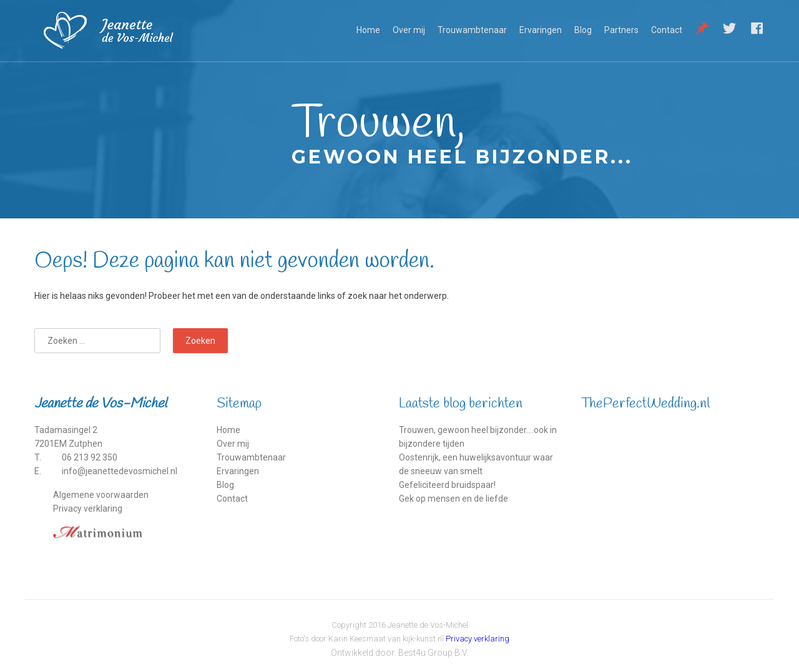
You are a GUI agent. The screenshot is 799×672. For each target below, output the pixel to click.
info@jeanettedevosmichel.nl (120, 471)
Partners (621, 30)
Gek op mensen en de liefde (453, 499)
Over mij (409, 30)
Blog (583, 30)
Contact (667, 30)
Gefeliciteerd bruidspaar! (447, 485)
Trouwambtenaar (472, 30)
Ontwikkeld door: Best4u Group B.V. (399, 653)
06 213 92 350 (90, 457)
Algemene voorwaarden (101, 495)
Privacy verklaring (88, 509)
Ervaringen (541, 30)
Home (368, 30)
